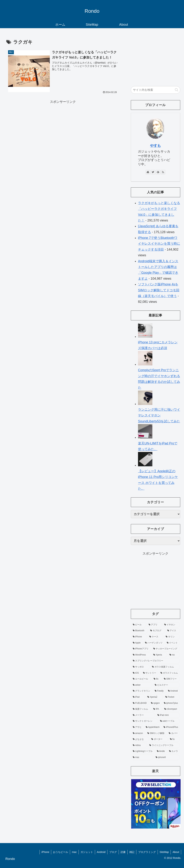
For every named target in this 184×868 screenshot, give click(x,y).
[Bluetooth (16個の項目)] (140, 631)
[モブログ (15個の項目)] (157, 631)
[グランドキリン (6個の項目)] (142, 691)
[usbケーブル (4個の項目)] (169, 721)
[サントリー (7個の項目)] (150, 673)
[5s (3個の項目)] (174, 739)
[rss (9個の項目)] (174, 655)
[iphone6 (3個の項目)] (167, 757)
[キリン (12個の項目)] (172, 637)
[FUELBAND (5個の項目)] (140, 703)
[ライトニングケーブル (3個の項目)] (164, 745)
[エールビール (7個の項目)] (141, 679)
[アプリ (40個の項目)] (154, 625)
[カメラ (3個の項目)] (174, 751)
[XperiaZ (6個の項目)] (154, 697)
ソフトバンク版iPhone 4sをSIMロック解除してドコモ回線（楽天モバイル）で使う (159, 290)
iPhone (45, 852)
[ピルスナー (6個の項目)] (166, 685)
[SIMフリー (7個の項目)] (171, 679)
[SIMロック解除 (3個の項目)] (156, 733)
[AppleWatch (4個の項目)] (153, 727)
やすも (155, 146)
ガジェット (87, 852)
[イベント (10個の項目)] (172, 643)
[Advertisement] (63, 130)
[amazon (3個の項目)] (138, 733)
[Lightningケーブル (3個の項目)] (143, 751)
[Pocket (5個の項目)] (172, 697)
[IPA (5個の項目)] (157, 709)
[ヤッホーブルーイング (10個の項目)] (166, 649)
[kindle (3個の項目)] (161, 751)
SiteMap (164, 852)
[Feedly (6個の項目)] (159, 691)
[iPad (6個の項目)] (138, 697)
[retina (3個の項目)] (139, 745)
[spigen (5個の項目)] (155, 703)
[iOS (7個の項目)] (136, 673)
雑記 (132, 852)
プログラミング (147, 852)
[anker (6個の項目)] (142, 685)
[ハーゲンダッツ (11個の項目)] (154, 643)
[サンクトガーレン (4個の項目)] (144, 721)
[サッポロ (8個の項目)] (140, 667)
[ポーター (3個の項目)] (159, 739)
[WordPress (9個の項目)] (141, 655)
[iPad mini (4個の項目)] (168, 715)
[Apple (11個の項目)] (137, 643)
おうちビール (61, 852)
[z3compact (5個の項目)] (171, 709)
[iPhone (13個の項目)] (139, 637)
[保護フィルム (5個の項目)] (141, 709)
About (176, 852)
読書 (123, 852)
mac (74, 852)
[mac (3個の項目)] (142, 757)
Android (101, 852)
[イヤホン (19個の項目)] (171, 625)
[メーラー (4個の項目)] (143, 715)
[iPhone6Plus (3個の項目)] (171, 727)
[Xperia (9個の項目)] (159, 655)
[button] (177, 90)
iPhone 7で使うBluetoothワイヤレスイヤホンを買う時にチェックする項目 (159, 244)
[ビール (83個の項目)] (139, 625)
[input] (155, 90)
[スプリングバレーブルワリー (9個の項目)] (155, 661)
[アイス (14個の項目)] (173, 631)
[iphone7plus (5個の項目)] (171, 703)
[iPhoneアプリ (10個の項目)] (141, 649)
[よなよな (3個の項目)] (140, 739)
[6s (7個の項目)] (157, 679)
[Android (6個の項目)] (173, 691)
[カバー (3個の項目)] (173, 733)
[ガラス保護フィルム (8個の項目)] (165, 667)
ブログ (113, 852)
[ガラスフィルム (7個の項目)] (169, 673)
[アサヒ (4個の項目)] (137, 727)
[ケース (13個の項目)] (156, 637)
